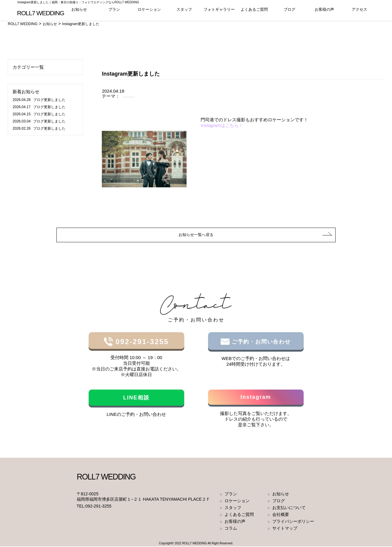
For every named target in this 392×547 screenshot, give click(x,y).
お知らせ (79, 12)
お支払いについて (289, 508)
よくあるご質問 (254, 12)
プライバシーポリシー (293, 522)
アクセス (359, 12)
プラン (114, 12)
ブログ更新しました (39, 100)
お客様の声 (324, 12)
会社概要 (281, 515)
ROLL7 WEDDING (195, 544)
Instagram (256, 398)
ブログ (289, 12)
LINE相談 (136, 398)
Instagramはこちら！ (222, 125)
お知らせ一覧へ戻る (196, 235)
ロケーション (149, 12)
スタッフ (184, 12)
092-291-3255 (141, 342)
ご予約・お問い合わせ (260, 342)
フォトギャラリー (219, 12)
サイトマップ (285, 529)
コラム (231, 529)
